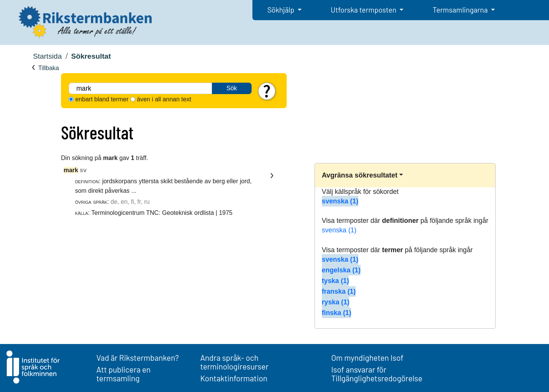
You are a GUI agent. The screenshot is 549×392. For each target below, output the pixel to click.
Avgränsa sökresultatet (360, 175)
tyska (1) (335, 281)
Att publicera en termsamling (124, 374)
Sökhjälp (282, 10)
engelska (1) (341, 270)
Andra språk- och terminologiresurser (234, 362)
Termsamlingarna (461, 10)
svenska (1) (340, 201)
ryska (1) (335, 302)
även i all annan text (164, 99)
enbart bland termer (102, 99)
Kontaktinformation (234, 378)
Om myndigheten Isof (367, 358)
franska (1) (339, 291)
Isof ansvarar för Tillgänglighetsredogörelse (377, 374)
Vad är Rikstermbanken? (138, 358)
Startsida (47, 56)
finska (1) (336, 313)
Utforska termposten (364, 10)
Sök (232, 88)
